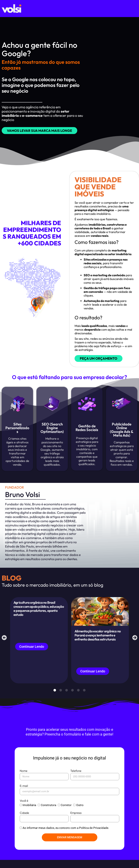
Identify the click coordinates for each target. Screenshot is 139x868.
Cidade (24, 821)
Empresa (76, 821)
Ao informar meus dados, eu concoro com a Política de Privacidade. (66, 836)
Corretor (66, 813)
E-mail (24, 794)
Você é (24, 809)
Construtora (48, 813)
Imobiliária (29, 813)
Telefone (76, 779)
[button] (5, 643)
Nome (24, 779)
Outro (80, 813)
